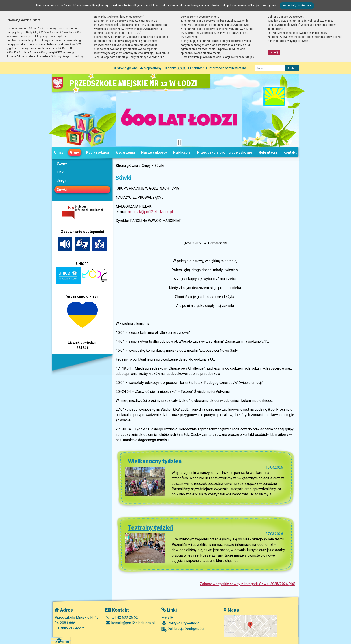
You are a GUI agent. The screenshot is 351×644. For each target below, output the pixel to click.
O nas (59, 152)
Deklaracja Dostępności (183, 629)
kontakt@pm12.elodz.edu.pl (130, 623)
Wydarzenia (125, 152)
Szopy (62, 163)
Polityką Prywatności (137, 5)
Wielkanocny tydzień (155, 461)
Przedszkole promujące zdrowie (225, 152)
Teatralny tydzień (151, 527)
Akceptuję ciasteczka (297, 5)
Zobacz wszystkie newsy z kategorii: (248, 584)
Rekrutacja (268, 152)
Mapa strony (151, 68)
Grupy (75, 152)
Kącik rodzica (98, 152)
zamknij (274, 52)
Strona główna (125, 68)
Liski (61, 172)
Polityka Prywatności (181, 623)
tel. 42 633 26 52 (122, 617)
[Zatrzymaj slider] (179, 142)
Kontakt (290, 152)
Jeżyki (62, 181)
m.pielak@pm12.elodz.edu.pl (150, 212)
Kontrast (196, 68)
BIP (167, 617)
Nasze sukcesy (154, 152)
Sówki (62, 190)
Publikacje (182, 152)
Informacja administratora (226, 68)
